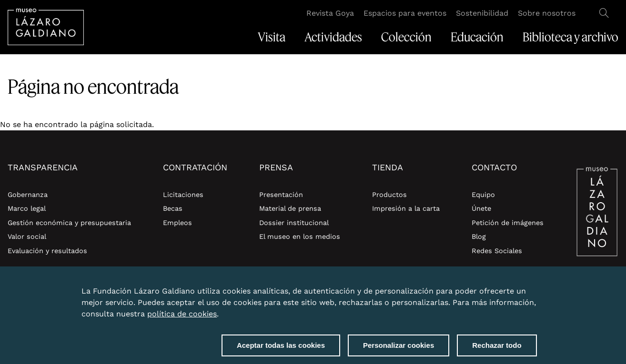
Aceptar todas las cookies (281, 348)
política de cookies (182, 317)
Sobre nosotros (547, 13)
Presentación (281, 195)
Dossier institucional (294, 223)
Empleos (177, 223)
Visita (272, 37)
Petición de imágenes (508, 223)
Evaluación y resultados (47, 251)
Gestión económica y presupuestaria (69, 223)
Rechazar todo (497, 348)
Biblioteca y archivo (570, 37)
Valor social (27, 236)
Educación (477, 37)
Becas (173, 208)
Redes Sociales (497, 251)
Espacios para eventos (405, 13)
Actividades (333, 37)
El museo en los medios (300, 236)
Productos (389, 195)
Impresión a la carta (406, 208)
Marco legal (27, 208)
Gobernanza (28, 195)
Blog (479, 236)
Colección (406, 37)
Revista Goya (330, 13)
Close (535, 288)
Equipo (483, 195)
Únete (481, 208)
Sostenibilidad (482, 13)
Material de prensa (290, 208)
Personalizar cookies (399, 348)
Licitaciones (183, 195)
